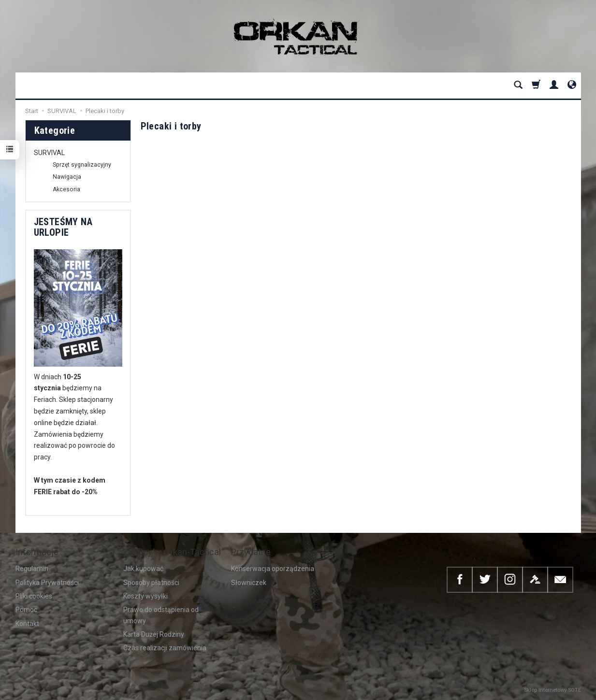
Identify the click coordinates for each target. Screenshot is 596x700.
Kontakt (27, 624)
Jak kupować (143, 569)
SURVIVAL (49, 153)
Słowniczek (249, 583)
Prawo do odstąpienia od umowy (161, 615)
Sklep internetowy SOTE (552, 690)
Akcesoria (66, 189)
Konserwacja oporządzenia (273, 569)
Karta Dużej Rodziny (154, 634)
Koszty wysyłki (145, 596)
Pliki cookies (34, 596)
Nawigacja (67, 177)
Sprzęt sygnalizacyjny (82, 165)
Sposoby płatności (151, 583)
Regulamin (32, 569)
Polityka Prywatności (47, 583)
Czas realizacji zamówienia (165, 648)
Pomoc (26, 610)
